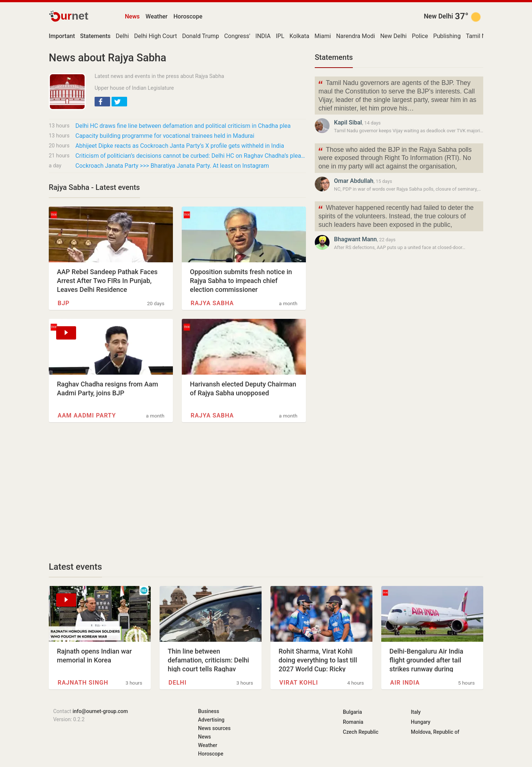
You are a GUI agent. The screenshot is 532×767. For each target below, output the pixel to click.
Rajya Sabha (212, 303)
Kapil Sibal (348, 122)
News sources (214, 728)
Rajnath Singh (83, 683)
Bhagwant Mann (355, 239)
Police (420, 36)
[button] (102, 102)
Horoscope (188, 16)
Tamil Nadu (481, 36)
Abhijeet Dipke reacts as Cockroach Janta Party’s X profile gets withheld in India (180, 146)
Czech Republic (361, 732)
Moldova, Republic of (435, 732)
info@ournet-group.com (100, 711)
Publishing (447, 36)
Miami (323, 36)
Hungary (421, 722)
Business (209, 711)
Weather (156, 16)
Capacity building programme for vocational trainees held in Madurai (165, 136)
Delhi (122, 36)
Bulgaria (352, 712)
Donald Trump (201, 36)
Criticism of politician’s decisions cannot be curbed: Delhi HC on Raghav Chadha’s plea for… (191, 156)
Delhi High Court (156, 36)
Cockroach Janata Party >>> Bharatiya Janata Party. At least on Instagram (172, 166)
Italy (416, 712)
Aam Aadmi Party (87, 415)
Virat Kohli (299, 683)
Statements (334, 57)
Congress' (237, 36)
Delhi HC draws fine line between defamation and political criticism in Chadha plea (183, 126)
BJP (64, 303)
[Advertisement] (177, 492)
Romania (353, 722)
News (132, 16)
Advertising (211, 720)
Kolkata (300, 36)
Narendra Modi (356, 36)
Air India (405, 683)
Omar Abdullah (354, 181)
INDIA (263, 36)
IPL (280, 36)
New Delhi (438, 16)
